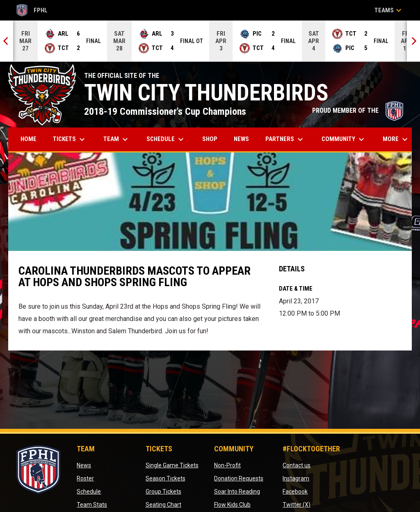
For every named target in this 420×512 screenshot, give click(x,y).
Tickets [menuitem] (70, 139)
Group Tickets (163, 492)
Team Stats (92, 505)
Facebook (295, 492)
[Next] (413, 41)
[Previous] (7, 41)
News (84, 465)
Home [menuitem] (29, 139)
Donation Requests (239, 478)
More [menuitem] (396, 139)
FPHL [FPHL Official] (32, 10)
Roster (85, 478)
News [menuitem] (241, 139)
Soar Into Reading (237, 492)
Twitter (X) (297, 505)
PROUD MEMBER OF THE (358, 110)
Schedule (89, 492)
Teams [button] (389, 10)
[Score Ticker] (210, 41)
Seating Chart (163, 505)
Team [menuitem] (117, 139)
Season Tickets (165, 478)
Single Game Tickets (172, 465)
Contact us (297, 465)
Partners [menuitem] (285, 139)
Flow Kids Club (232, 505)
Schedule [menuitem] (166, 139)
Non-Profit (227, 465)
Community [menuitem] (344, 139)
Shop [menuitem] (213, 139)
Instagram (296, 478)
